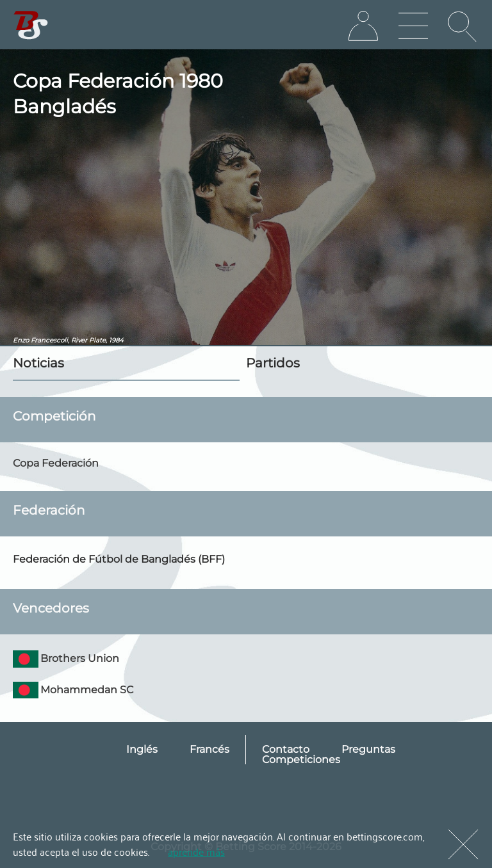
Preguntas (368, 749)
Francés (209, 749)
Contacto (286, 749)
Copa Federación (56, 463)
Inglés (142, 749)
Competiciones (301, 759)
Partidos (273, 363)
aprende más (196, 851)
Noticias (38, 363)
